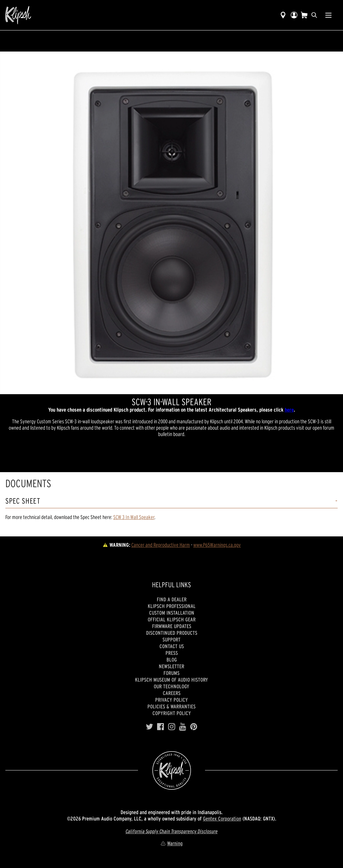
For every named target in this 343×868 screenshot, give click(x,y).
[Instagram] (172, 727)
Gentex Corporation (222, 818)
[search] (314, 15)
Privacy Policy (171, 700)
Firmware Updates (172, 626)
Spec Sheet (23, 501)
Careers (172, 693)
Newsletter (171, 666)
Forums (171, 673)
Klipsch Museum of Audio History (171, 680)
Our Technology (171, 686)
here (289, 410)
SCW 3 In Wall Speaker (134, 517)
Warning (171, 843)
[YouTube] (183, 727)
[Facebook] (161, 727)
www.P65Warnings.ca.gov (217, 545)
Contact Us (172, 646)
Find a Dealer (172, 599)
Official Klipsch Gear (172, 619)
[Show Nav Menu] (328, 15)
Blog (172, 660)
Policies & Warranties (171, 706)
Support (171, 639)
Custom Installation (172, 613)
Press (172, 653)
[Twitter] (149, 727)
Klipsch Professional (172, 606)
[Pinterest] (194, 727)
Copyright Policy (172, 713)
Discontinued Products (172, 633)
